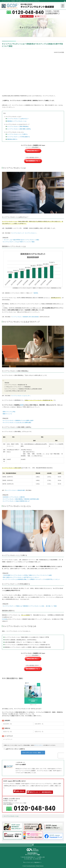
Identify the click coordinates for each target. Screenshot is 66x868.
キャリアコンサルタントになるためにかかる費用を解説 (17, 423)
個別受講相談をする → (33, 161)
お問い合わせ (20, 791)
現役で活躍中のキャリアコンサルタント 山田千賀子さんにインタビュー (21, 577)
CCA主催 (4, 619)
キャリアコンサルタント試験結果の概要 (15, 490)
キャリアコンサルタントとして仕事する (17, 134)
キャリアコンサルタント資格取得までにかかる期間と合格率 (18, 420)
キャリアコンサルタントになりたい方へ (21, 396)
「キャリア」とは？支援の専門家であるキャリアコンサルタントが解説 (21, 240)
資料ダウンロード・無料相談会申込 (41, 792)
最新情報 (36, 293)
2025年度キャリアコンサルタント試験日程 (14, 497)
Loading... (33, 717)
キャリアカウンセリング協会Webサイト (33, 862)
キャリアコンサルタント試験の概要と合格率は (19, 129)
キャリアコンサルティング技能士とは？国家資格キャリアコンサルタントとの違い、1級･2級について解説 (30, 606)
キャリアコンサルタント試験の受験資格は (18, 126)
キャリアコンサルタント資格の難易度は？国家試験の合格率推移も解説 (21, 499)
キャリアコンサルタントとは (11, 816)
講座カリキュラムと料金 (9, 412)
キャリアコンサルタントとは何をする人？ (18, 119)
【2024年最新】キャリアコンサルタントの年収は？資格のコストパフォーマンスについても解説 (27, 575)
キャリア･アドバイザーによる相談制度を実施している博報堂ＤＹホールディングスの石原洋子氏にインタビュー (31, 579)
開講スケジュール (41, 16)
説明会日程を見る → (33, 151)
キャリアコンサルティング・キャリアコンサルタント (24, 233)
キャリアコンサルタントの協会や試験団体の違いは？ (16, 501)
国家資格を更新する (12, 139)
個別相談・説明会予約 (28, 16)
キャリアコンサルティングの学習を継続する (18, 137)
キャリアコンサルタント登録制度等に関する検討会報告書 (25, 317)
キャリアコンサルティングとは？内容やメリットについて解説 (19, 242)
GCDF (22, 405)
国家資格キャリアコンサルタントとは (17, 121)
